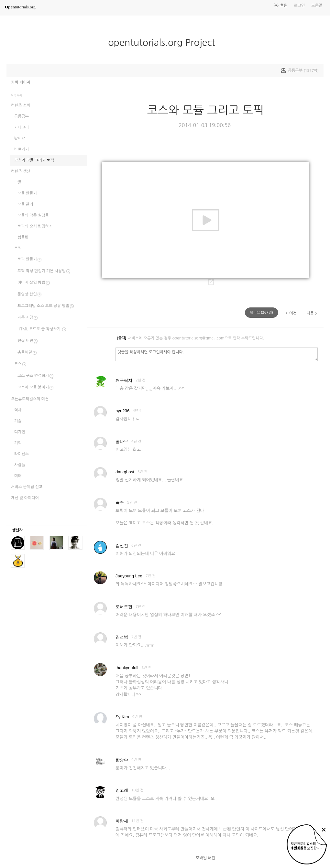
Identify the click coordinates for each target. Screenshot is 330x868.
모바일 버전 (205, 858)
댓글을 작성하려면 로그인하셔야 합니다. (217, 354)
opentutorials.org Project (164, 43)
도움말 (317, 5)
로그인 (299, 5)
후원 (284, 5)
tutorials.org (20, 7)
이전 (293, 313)
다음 (310, 313)
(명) (262, 312)
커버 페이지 (21, 82)
